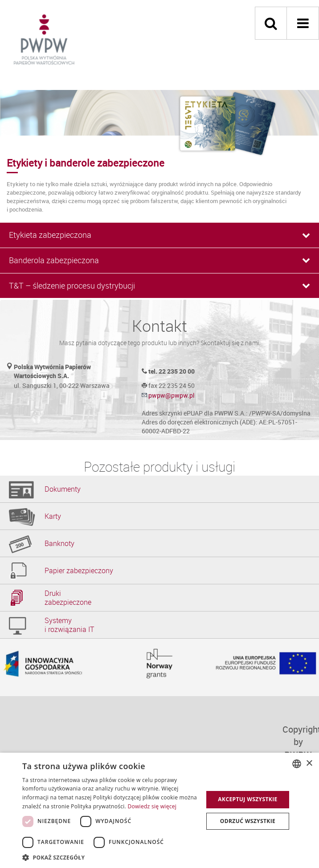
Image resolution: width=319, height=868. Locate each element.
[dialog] (159, 810)
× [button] (309, 764)
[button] (110, 857)
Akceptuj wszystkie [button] (247, 799)
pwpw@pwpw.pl (172, 395)
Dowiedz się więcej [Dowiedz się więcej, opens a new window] (152, 806)
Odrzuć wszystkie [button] (248, 821)
